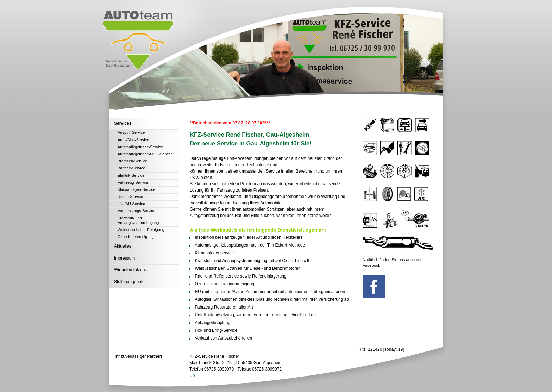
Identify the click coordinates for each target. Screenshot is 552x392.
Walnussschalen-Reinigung (141, 230)
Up (192, 375)
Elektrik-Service (131, 175)
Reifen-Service (130, 197)
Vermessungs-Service (136, 211)
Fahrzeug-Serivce (133, 182)
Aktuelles (123, 246)
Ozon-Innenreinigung (136, 237)
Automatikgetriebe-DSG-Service (145, 154)
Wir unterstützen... (131, 270)
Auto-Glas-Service (133, 140)
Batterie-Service (131, 168)
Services (123, 123)
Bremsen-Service (132, 161)
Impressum (124, 258)
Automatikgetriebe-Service (140, 147)
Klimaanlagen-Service (136, 189)
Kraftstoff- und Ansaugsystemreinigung (138, 220)
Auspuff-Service (131, 132)
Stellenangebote (129, 282)
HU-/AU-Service (131, 204)
